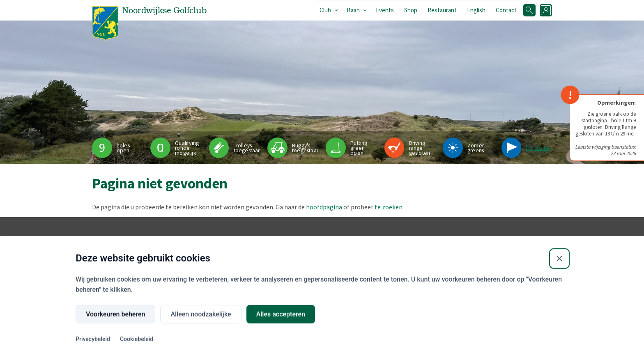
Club (325, 10)
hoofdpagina (324, 207)
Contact (506, 10)
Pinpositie (538, 148)
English (476, 10)
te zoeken (389, 207)
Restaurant (442, 10)
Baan (353, 10)
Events (385, 10)
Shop (411, 10)
